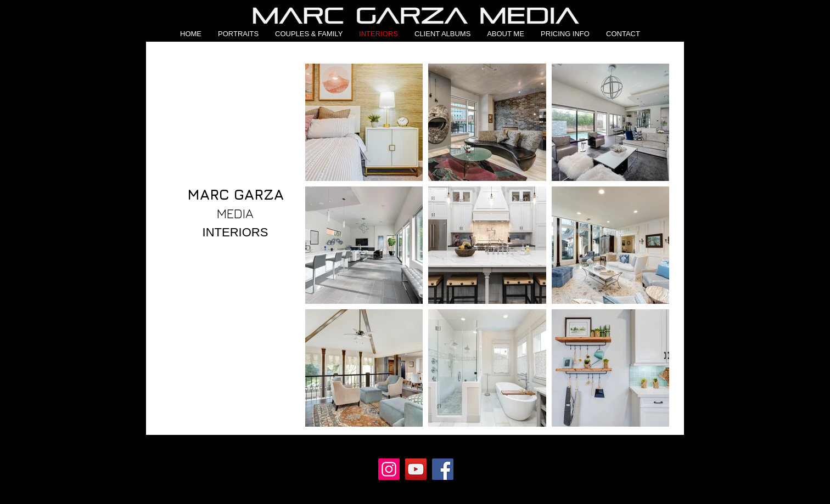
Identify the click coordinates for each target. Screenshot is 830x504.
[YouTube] (416, 469)
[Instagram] (389, 469)
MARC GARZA (235, 194)
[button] (238, 34)
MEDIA (235, 213)
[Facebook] (443, 469)
